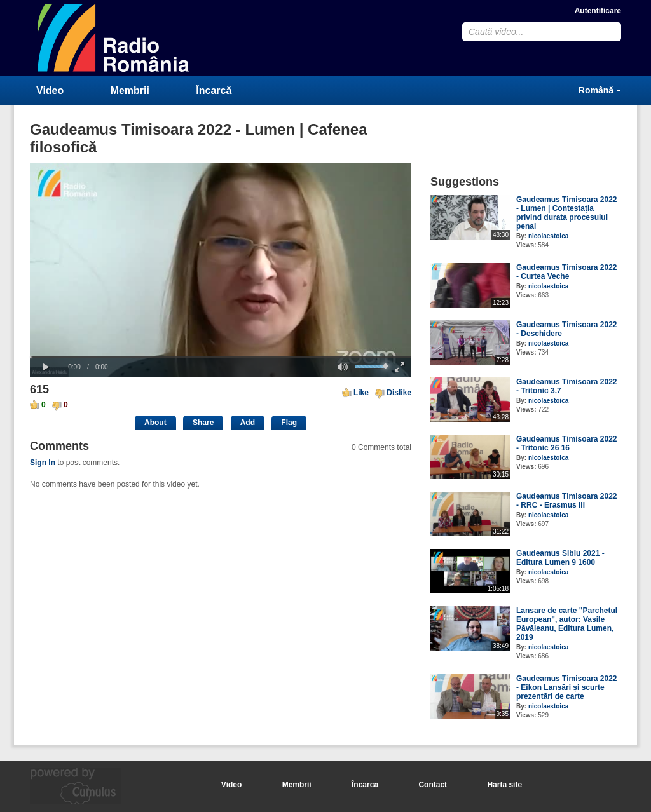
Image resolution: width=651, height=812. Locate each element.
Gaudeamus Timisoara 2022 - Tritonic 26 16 (567, 443)
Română (596, 90)
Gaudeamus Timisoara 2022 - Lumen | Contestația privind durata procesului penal (567, 213)
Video (50, 91)
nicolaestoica (548, 236)
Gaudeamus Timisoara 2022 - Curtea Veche (567, 272)
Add (248, 423)
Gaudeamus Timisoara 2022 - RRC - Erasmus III (567, 501)
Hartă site (504, 785)
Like (361, 393)
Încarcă (214, 91)
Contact (433, 785)
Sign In (43, 463)
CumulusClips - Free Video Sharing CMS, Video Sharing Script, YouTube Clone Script (114, 38)
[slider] (221, 357)
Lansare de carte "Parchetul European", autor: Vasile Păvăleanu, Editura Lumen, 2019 (567, 624)
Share (203, 423)
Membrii (130, 91)
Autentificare (598, 11)
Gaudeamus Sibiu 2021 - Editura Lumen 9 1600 (560, 558)
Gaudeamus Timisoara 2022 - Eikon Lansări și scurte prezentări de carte (567, 687)
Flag (289, 423)
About (155, 423)
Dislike (399, 393)
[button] (46, 367)
